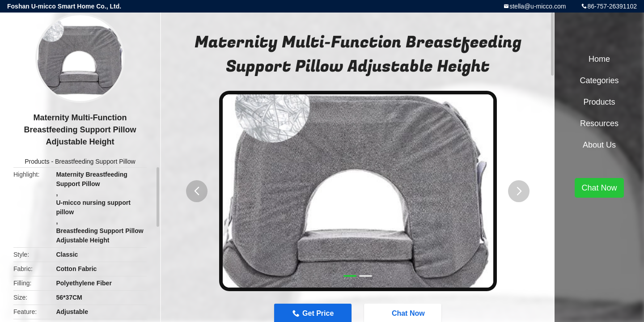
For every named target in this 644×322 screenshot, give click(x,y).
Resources (599, 123)
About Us (599, 145)
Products (37, 161)
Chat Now (599, 188)
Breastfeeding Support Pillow (95, 161)
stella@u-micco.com (538, 6)
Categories (599, 80)
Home (599, 59)
